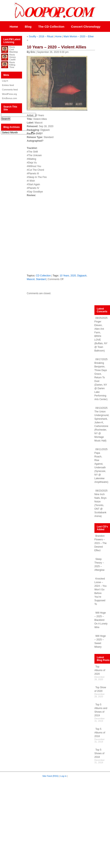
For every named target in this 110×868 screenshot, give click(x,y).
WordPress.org (9, 94)
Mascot (31, 279)
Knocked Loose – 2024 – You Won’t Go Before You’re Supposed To (100, 591)
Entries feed (8, 85)
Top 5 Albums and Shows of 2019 (101, 710)
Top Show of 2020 (100, 689)
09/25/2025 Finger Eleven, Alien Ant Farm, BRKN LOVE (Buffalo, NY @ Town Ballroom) (101, 334)
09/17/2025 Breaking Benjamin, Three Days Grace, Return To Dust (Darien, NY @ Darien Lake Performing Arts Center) (101, 379)
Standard (41, 279)
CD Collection (43, 276)
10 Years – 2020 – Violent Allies (56, 47)
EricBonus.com (10, 98)
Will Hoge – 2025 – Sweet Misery (100, 641)
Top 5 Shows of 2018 (99, 753)
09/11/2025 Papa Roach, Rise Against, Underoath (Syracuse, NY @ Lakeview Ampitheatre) (101, 466)
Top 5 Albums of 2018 (100, 733)
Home (14, 27)
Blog (28, 27)
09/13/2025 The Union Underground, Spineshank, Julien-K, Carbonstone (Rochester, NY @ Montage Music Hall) (102, 424)
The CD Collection (51, 27)
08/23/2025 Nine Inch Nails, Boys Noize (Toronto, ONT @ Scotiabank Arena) (101, 503)
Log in (5, 81)
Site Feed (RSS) (51, 776)
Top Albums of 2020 (100, 670)
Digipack (82, 276)
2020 (73, 276)
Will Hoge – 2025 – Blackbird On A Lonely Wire (101, 620)
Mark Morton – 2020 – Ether (79, 37)
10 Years (64, 276)
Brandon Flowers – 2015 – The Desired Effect (101, 543)
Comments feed (10, 90)
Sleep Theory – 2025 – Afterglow (99, 565)
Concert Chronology (86, 27)
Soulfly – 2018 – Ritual (41, 37)
